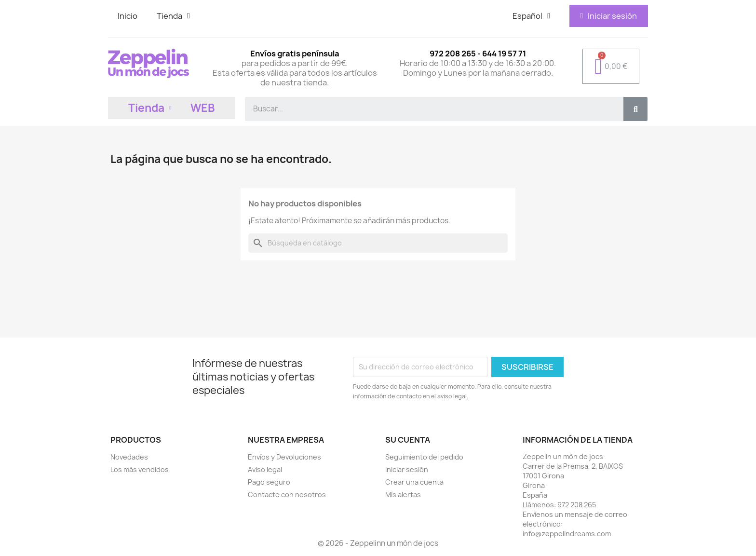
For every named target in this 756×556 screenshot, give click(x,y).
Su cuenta (408, 440)
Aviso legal (265, 469)
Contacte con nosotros (287, 495)
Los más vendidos (140, 469)
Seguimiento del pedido (424, 457)
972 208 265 (577, 505)
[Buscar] (378, 243)
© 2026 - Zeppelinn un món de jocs (378, 543)
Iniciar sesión (407, 469)
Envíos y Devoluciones (284, 457)
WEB (203, 108)
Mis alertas (403, 495)
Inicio (128, 16)
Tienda (173, 16)
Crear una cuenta (414, 482)
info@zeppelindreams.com (567, 534)
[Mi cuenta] (608, 16)
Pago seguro (269, 482)
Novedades (129, 457)
